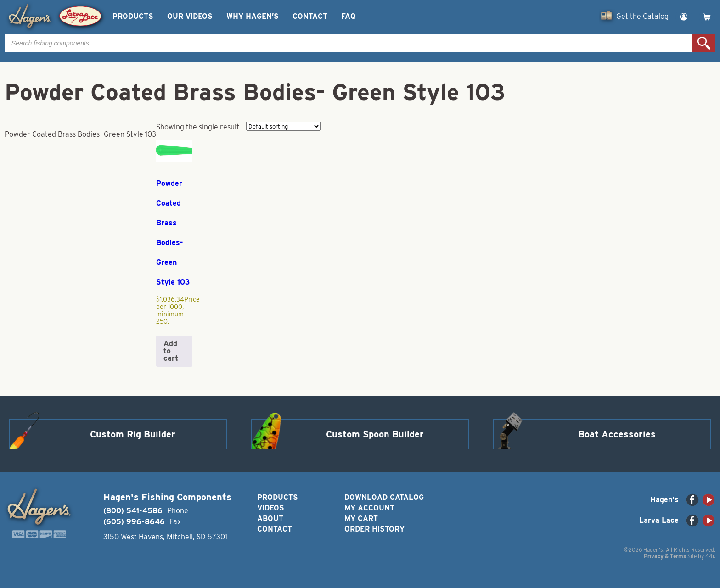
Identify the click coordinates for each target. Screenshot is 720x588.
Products (133, 16)
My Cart (361, 518)
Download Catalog (384, 497)
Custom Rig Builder (133, 434)
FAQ (348, 16)
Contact (310, 16)
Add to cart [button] (171, 351)
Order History (374, 529)
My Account (369, 508)
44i (710, 556)
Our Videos (190, 16)
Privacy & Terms (665, 556)
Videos (271, 508)
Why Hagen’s (253, 16)
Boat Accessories (617, 434)
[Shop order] (283, 126)
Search (704, 43)
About (270, 518)
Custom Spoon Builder (375, 434)
